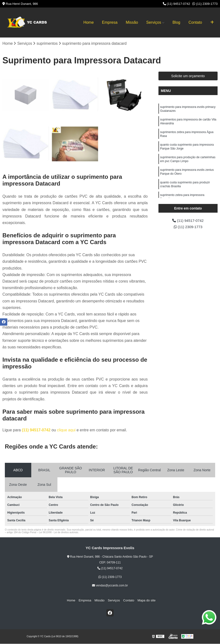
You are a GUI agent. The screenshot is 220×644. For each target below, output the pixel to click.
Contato (195, 22)
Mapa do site (144, 601)
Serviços (154, 22)
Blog (176, 22)
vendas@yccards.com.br (110, 586)
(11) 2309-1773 (205, 4)
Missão (132, 22)
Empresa (110, 22)
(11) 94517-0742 (177, 4)
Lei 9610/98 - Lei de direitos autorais (59, 533)
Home (89, 22)
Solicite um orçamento (188, 76)
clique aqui (66, 430)
